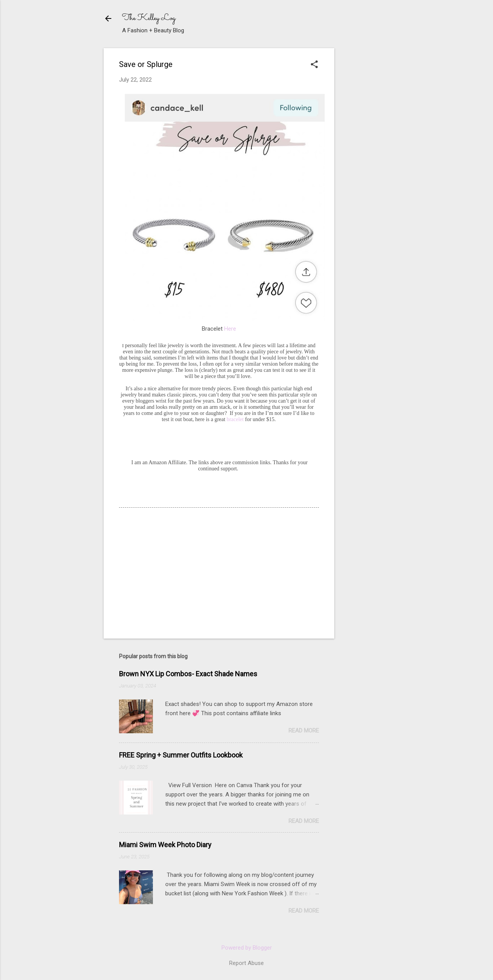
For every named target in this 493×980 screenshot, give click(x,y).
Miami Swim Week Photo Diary (165, 845)
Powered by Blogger (247, 948)
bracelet (235, 419)
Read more (304, 731)
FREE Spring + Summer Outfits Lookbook (181, 755)
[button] (314, 65)
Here (230, 329)
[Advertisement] (398, 96)
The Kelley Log (149, 18)
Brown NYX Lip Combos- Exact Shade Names (188, 674)
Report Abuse (246, 963)
